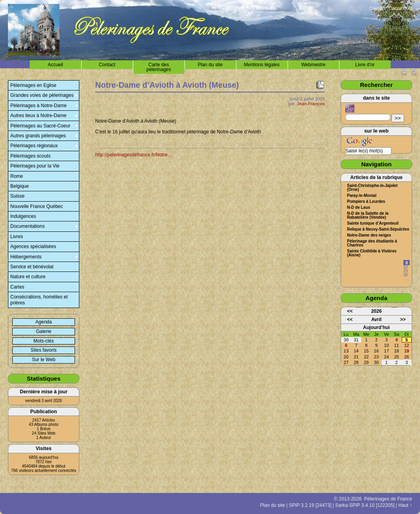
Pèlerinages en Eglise (33, 85)
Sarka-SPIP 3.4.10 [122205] (365, 505)
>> (398, 118)
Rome (17, 176)
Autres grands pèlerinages (38, 136)
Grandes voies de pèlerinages (42, 95)
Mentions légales (262, 65)
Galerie (44, 331)
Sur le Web (43, 360)
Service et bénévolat (32, 267)
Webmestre (313, 65)
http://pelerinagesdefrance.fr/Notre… (134, 155)
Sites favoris (43, 350)
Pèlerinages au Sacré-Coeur (40, 126)
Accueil (55, 65)
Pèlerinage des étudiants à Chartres (372, 243)
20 (406, 271)
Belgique (20, 186)
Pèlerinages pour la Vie (35, 166)
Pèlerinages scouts (30, 156)
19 (407, 351)
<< (350, 311)
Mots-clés (43, 341)
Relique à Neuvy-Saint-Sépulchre (378, 229)
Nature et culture (28, 277)
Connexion (400, 8)
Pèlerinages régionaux (34, 146)
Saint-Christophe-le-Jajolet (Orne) (372, 188)
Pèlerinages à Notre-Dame (38, 106)
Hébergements (26, 257)
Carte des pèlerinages (159, 67)
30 (406, 275)
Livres (17, 237)
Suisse (17, 196)
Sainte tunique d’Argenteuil (373, 223)
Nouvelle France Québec (37, 206)
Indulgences (23, 216)
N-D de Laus (359, 208)
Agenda (43, 322)
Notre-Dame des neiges (369, 235)
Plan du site (210, 65)
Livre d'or (365, 65)
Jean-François (311, 104)
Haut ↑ (405, 505)
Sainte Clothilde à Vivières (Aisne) (372, 253)
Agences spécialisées (33, 246)
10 (406, 267)
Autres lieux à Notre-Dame (38, 116)
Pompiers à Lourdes (366, 202)
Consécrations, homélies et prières (39, 300)
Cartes (17, 287)
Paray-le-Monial (362, 196)
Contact (377, 8)
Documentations (28, 226)
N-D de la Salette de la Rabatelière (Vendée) (368, 216)
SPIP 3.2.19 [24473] (310, 505)
